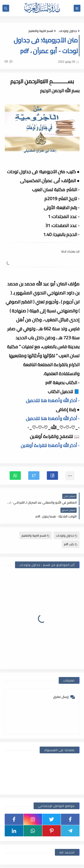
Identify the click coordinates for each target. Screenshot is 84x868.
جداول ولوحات (68, 31)
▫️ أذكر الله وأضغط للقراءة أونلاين (50, 445)
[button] (52, 476)
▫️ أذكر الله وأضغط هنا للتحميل (53, 400)
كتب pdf (71, 544)
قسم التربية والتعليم (41, 31)
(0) (9, 61)
